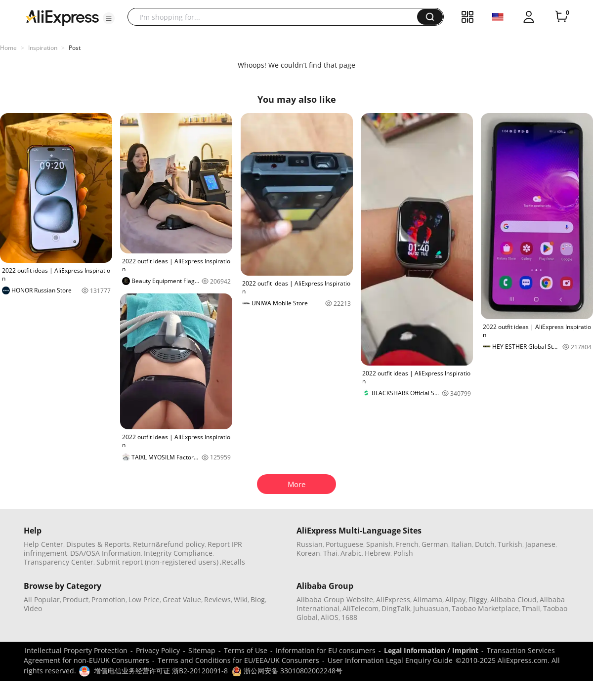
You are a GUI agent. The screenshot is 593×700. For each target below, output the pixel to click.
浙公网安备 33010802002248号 (287, 671)
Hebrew (378, 553)
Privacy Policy (158, 650)
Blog (258, 599)
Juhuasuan (431, 608)
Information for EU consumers (326, 650)
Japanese (540, 544)
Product (76, 599)
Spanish (380, 544)
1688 (349, 617)
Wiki (241, 599)
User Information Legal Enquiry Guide (390, 660)
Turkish (510, 544)
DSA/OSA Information (106, 553)
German (435, 544)
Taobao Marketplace (485, 608)
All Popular (42, 599)
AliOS (330, 617)
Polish (403, 553)
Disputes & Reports (98, 544)
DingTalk (396, 608)
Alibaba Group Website (335, 599)
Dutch (485, 544)
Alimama (428, 599)
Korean (308, 553)
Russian (310, 544)
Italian (462, 544)
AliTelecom (360, 608)
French (407, 544)
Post (75, 48)
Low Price (144, 599)
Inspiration (43, 48)
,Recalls (233, 562)
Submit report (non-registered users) (157, 562)
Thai (330, 553)
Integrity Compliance (178, 553)
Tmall (531, 608)
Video (33, 608)
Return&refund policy (169, 544)
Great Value (182, 599)
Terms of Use (246, 650)
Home (8, 48)
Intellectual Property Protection (76, 650)
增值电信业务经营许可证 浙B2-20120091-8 (161, 671)
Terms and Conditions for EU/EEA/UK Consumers (238, 660)
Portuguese (344, 544)
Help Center (43, 544)
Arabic (351, 553)
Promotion (108, 599)
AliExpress (393, 599)
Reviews (217, 599)
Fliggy (478, 599)
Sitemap (202, 650)
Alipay (455, 599)
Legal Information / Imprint (431, 650)
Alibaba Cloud (513, 599)
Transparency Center (59, 562)
